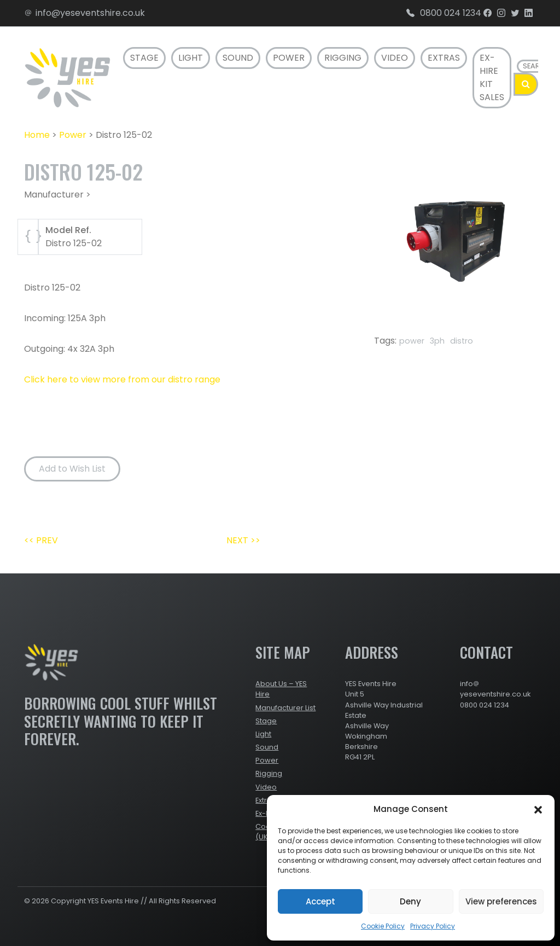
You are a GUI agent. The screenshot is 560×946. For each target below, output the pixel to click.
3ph (437, 341)
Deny (410, 901)
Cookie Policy (383, 926)
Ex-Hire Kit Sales (492, 77)
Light (191, 58)
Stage (144, 58)
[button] (538, 809)
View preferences (501, 901)
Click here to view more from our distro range (122, 379)
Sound (238, 58)
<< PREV (41, 540)
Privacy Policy (433, 926)
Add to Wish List (72, 469)
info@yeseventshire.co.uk (84, 13)
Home (37, 135)
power (412, 341)
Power (289, 58)
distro (462, 341)
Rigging (343, 58)
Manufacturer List (285, 708)
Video (395, 58)
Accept (320, 901)
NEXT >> (243, 540)
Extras (444, 58)
